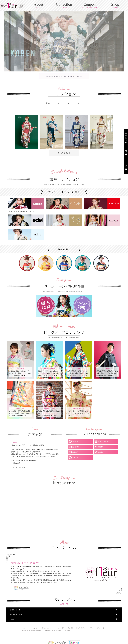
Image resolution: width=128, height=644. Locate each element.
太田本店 (75, 445)
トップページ (25, 610)
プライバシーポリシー (96, 610)
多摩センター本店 (103, 428)
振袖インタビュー (81, 610)
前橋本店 (101, 439)
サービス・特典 (60, 610)
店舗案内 (126, 151)
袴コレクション (75, 102)
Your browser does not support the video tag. (20, 482)
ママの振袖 (25, 613)
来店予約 (68, 613)
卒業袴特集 (48, 613)
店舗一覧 (70, 610)
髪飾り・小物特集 (36, 613)
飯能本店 (101, 434)
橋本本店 (75, 439)
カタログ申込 (58, 613)
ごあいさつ (36, 610)
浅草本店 (75, 428)
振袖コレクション (54, 102)
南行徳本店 (76, 434)
